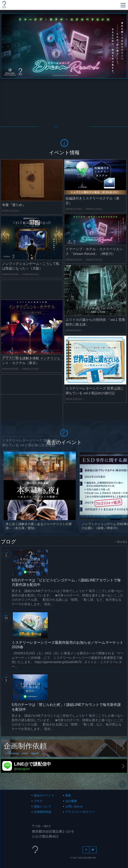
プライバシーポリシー (80, 812)
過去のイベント (44, 795)
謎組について (43, 806)
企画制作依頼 (43, 812)
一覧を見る (121, 542)
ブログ (38, 801)
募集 (68, 795)
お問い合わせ (74, 806)
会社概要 (71, 801)
